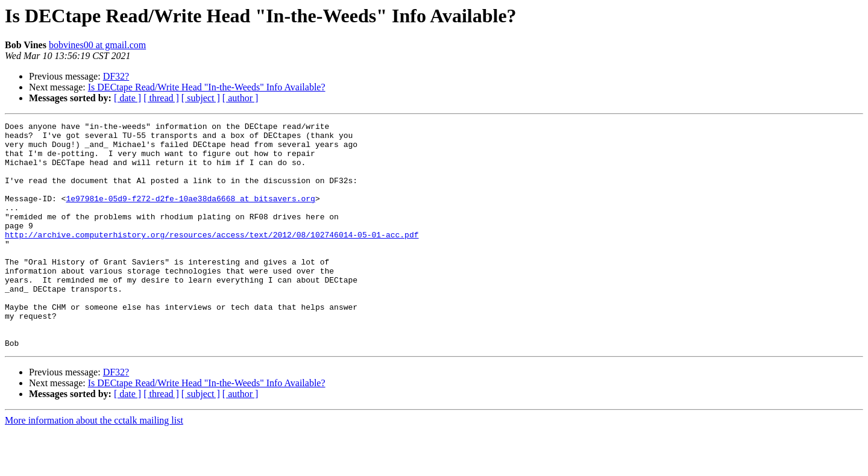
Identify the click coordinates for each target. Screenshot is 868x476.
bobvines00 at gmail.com (97, 45)
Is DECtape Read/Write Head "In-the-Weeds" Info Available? (207, 87)
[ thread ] (161, 98)
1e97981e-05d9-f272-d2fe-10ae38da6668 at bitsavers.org (190, 215)
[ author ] (241, 98)
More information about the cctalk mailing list (94, 465)
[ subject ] (201, 98)
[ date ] (127, 98)
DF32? (116, 76)
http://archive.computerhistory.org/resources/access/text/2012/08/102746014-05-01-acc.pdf (212, 258)
